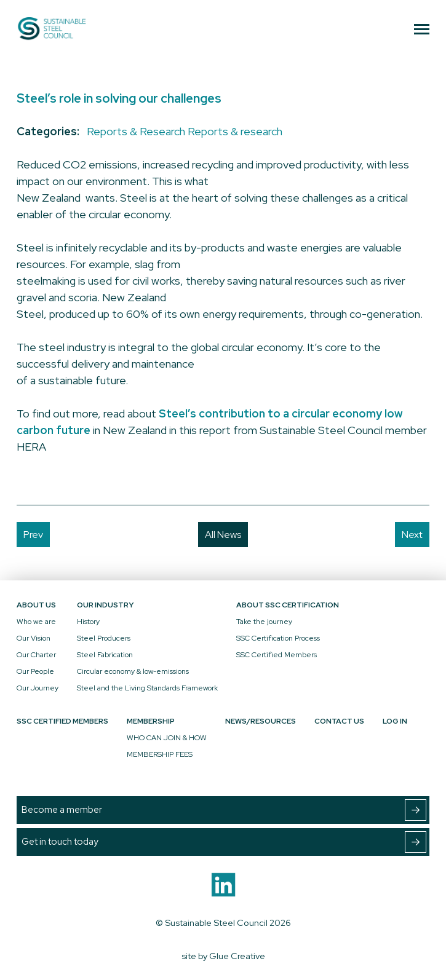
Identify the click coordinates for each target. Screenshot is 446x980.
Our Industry (105, 605)
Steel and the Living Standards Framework (147, 688)
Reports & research (235, 131)
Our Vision (34, 638)
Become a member (224, 810)
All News (223, 535)
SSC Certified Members (277, 655)
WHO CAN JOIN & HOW (167, 738)
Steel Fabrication (105, 655)
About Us (36, 605)
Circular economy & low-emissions (133, 671)
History (88, 622)
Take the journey (264, 622)
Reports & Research (136, 131)
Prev (33, 535)
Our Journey (38, 688)
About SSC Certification (288, 605)
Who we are (36, 622)
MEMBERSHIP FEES (160, 754)
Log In (395, 721)
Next (412, 535)
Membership (151, 721)
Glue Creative (237, 956)
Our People (35, 671)
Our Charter (36, 655)
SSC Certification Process (278, 638)
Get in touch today (224, 842)
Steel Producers (104, 638)
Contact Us (339, 721)
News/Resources (261, 721)
